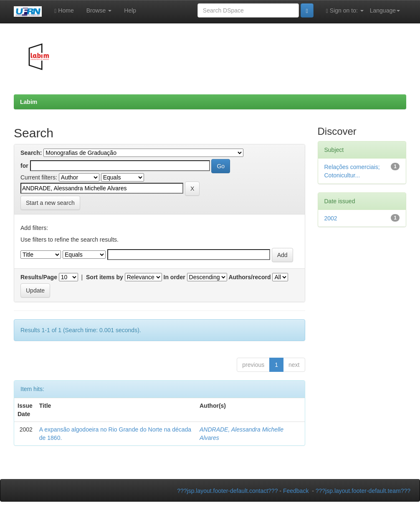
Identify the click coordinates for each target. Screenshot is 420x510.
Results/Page (39, 277)
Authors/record (249, 277)
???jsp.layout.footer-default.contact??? (227, 491)
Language (385, 10)
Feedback (296, 491)
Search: (31, 153)
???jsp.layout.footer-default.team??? (363, 491)
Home (64, 11)
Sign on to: (345, 11)
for (24, 166)
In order (175, 277)
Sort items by (105, 277)
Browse (99, 10)
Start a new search (50, 203)
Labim (29, 102)
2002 (331, 218)
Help (130, 10)
